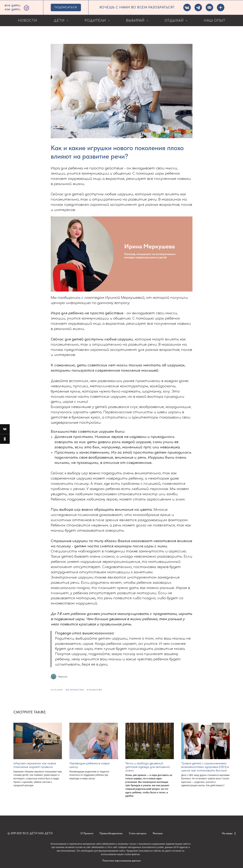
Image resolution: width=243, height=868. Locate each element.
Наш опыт (215, 21)
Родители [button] (96, 21)
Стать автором (138, 833)
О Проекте (87, 833)
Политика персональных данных (121, 861)
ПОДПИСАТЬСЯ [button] (66, 7)
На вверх (229, 833)
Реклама (158, 833)
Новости (28, 21)
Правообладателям (111, 833)
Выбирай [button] (136, 21)
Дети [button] (60, 21)
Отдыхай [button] (175, 21)
